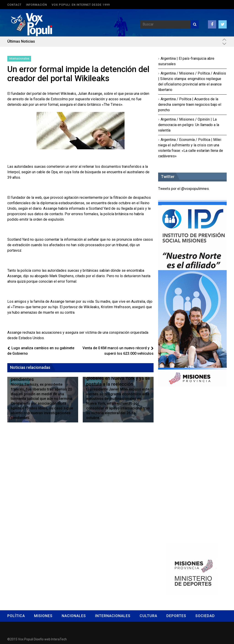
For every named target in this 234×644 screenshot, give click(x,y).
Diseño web (42, 639)
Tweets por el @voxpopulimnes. (184, 189)
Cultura (148, 616)
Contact (14, 5)
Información (37, 5)
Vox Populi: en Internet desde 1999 (81, 5)
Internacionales (19, 58)
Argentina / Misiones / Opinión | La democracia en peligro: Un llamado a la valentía (189, 125)
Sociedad (205, 616)
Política (16, 616)
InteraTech (59, 639)
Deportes (176, 616)
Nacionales (74, 616)
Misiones (43, 616)
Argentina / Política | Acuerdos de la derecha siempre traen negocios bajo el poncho (190, 105)
